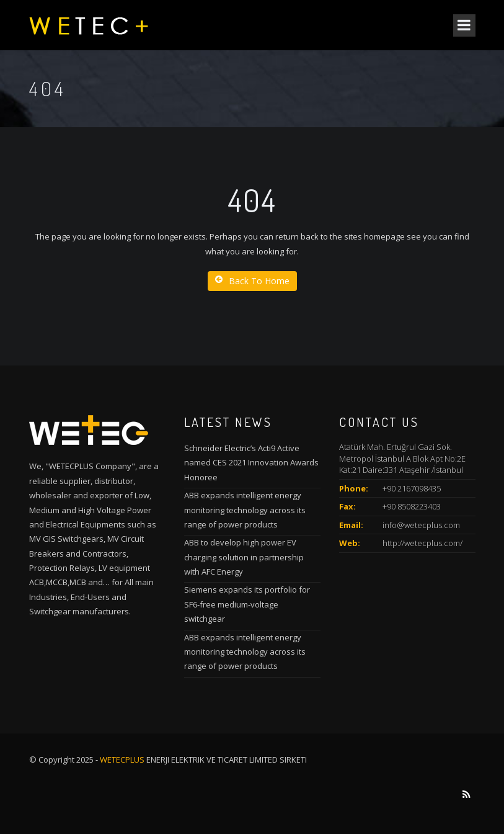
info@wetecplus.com (421, 525)
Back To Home (252, 281)
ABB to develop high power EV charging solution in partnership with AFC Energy (244, 557)
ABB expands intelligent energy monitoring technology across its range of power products (245, 510)
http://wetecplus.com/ (422, 543)
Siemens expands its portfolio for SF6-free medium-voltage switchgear (247, 604)
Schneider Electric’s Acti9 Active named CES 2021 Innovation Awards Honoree (251, 463)
